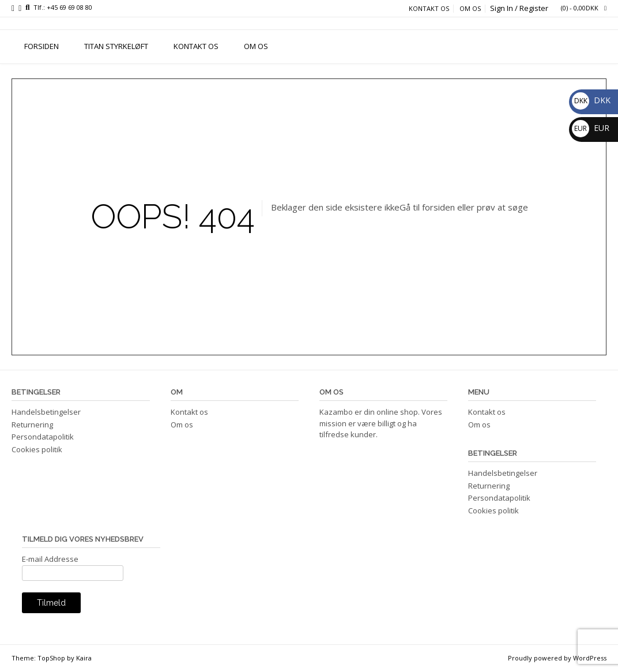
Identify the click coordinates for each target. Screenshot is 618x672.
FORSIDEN (42, 46)
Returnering (32, 425)
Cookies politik (37, 449)
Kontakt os (429, 9)
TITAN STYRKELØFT (116, 46)
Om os (470, 9)
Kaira (84, 658)
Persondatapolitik (43, 437)
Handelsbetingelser (46, 412)
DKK (591, 100)
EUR (591, 128)
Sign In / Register (519, 8)
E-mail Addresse (50, 559)
